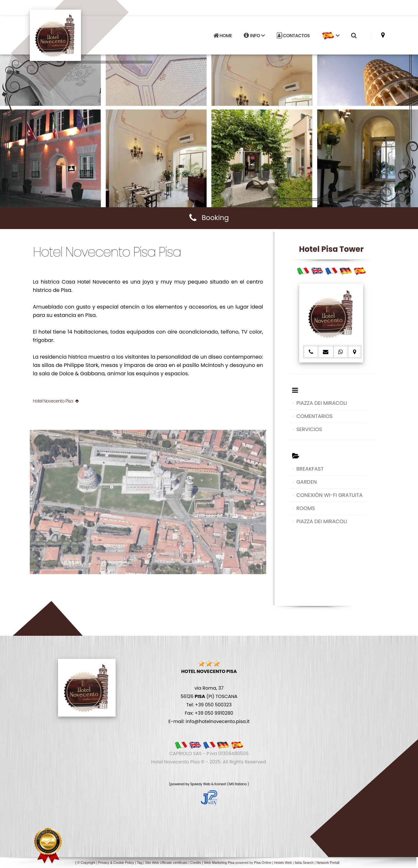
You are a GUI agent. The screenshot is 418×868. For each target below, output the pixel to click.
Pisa (257, 863)
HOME (223, 36)
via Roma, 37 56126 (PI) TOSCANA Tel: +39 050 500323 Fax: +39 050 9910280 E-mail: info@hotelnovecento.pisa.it (209, 696)
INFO (254, 36)
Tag (139, 863)
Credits (196, 863)
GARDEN (307, 482)
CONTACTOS (293, 36)
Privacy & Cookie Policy (116, 863)
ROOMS (306, 508)
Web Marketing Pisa (219, 863)
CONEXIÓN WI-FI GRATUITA (329, 495)
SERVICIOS (309, 429)
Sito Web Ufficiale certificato (166, 863)
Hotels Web (283, 863)
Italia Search (304, 863)
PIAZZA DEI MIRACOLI (322, 403)
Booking (209, 218)
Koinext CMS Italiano (231, 784)
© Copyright (86, 863)
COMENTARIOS (314, 416)
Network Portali (328, 863)
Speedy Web (200, 784)
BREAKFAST (310, 469)
